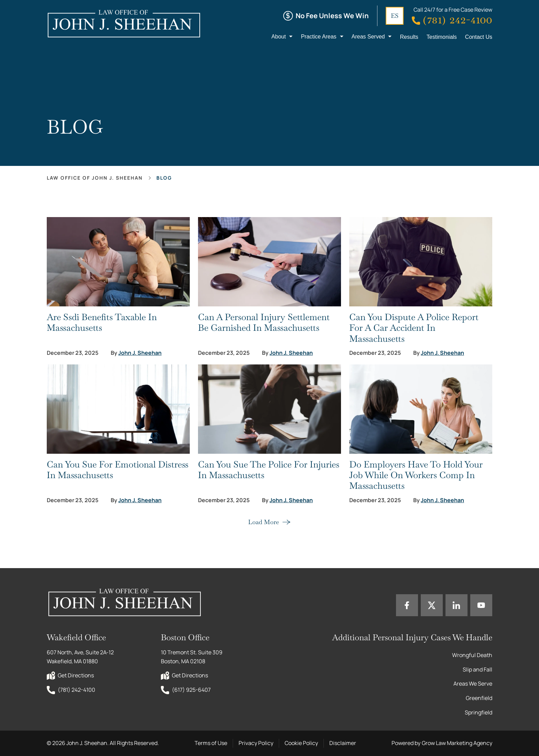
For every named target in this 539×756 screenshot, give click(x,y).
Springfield (478, 712)
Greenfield (479, 698)
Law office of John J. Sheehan (95, 178)
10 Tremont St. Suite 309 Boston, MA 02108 (192, 657)
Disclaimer (343, 743)
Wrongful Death (472, 655)
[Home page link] (124, 23)
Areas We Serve (473, 684)
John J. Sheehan (140, 353)
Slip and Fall (477, 669)
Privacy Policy (256, 743)
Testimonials (442, 37)
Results (409, 37)
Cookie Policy (301, 743)
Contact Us (479, 37)
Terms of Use (211, 743)
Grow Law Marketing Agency (457, 743)
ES (395, 16)
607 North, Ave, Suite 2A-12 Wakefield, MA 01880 (81, 657)
